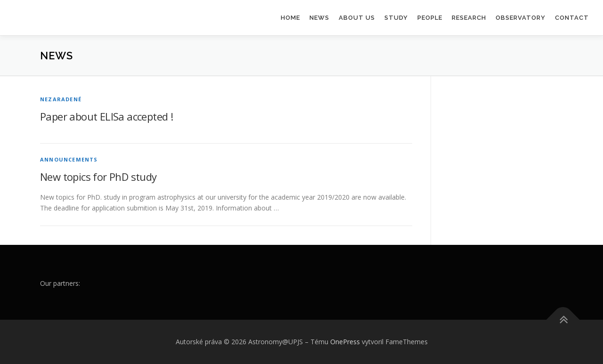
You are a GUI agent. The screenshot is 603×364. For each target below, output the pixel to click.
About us (357, 18)
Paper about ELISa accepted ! (106, 116)
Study (396, 18)
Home (290, 18)
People (430, 18)
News (319, 18)
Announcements (69, 159)
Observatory (521, 18)
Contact (572, 18)
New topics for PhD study (98, 177)
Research (469, 18)
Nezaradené (61, 99)
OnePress (345, 342)
